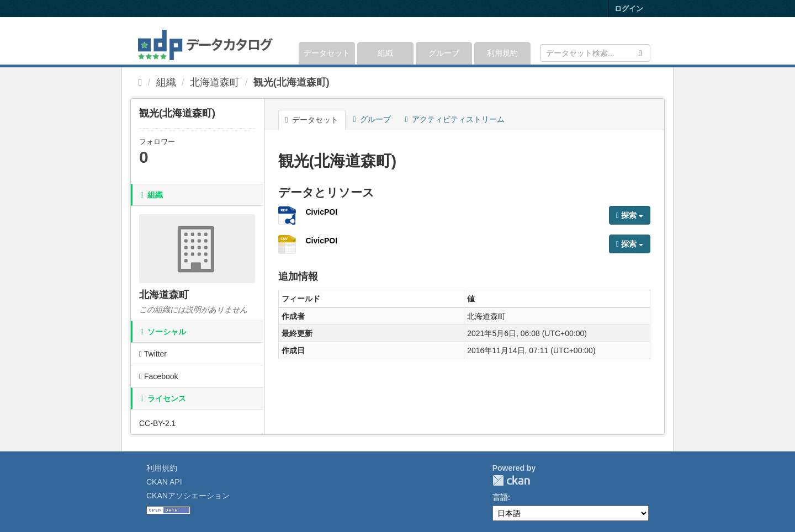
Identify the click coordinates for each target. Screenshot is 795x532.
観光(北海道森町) (291, 82)
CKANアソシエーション (188, 496)
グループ (444, 53)
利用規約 (502, 53)
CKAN (511, 480)
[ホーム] (141, 82)
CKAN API (164, 482)
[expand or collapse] (650, 41)
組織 (385, 53)
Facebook (159, 376)
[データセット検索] (595, 53)
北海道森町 (215, 82)
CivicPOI (322, 212)
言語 (500, 497)
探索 (630, 215)
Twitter (153, 354)
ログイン (629, 9)
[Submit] (640, 52)
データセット (327, 53)
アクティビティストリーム (455, 119)
